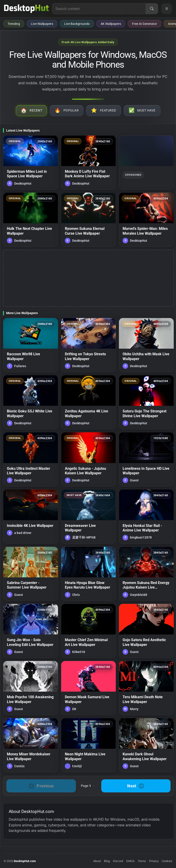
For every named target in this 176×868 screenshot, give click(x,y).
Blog (107, 861)
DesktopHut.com (25, 861)
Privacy (154, 861)
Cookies (167, 861)
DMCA (130, 861)
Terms (142, 861)
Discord (118, 861)
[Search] (152, 9)
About (97, 861)
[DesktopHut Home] (26, 9)
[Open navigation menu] (167, 9)
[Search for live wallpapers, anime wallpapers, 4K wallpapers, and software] (99, 9)
